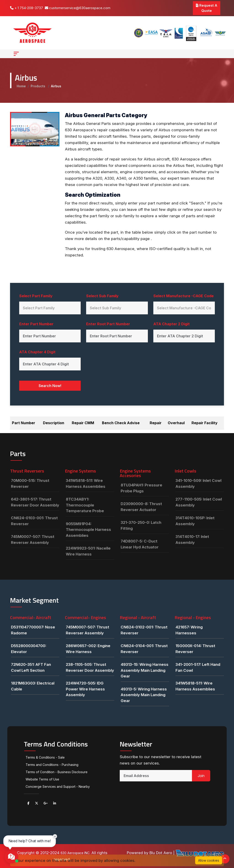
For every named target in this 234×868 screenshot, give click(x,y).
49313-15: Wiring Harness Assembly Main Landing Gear (145, 670)
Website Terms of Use (42, 779)
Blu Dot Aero (161, 853)
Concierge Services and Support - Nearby (58, 787)
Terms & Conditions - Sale (45, 757)
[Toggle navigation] (16, 54)
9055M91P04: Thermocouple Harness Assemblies (88, 530)
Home (21, 86)
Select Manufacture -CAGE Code (183, 296)
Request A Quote (207, 8)
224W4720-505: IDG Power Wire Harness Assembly (85, 689)
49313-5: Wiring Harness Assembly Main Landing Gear (144, 695)
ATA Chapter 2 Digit (172, 324)
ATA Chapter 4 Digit (37, 352)
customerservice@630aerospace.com (78, 8)
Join (201, 776)
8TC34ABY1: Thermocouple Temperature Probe (85, 505)
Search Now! (50, 386)
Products (38, 86)
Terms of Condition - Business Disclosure (57, 772)
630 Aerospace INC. (76, 853)
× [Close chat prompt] (55, 836)
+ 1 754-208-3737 (27, 8)
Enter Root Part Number (108, 324)
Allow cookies (209, 860)
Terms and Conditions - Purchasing (52, 765)
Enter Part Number (36, 324)
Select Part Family (36, 296)
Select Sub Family (102, 296)
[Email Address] (156, 776)
